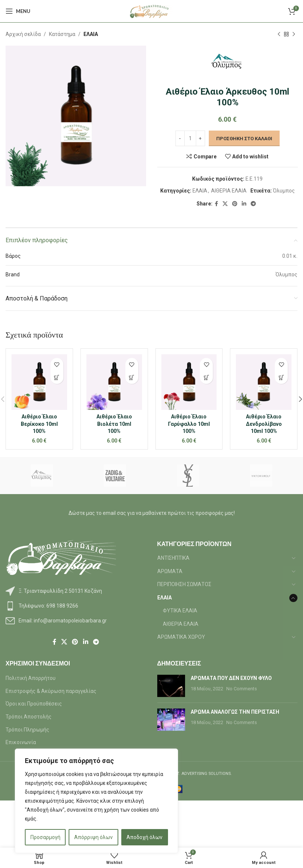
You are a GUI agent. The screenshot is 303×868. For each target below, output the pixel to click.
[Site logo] (152, 11)
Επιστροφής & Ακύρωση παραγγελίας (51, 691)
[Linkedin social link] (244, 204)
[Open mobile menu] (18, 11)
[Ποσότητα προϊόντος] (190, 139)
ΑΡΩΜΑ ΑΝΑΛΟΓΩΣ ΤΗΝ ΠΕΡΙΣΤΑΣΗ (235, 712)
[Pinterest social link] (235, 204)
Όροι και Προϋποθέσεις (34, 704)
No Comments (242, 689)
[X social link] (225, 204)
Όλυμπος (284, 191)
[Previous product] (279, 34)
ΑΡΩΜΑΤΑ (170, 571)
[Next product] (294, 34)
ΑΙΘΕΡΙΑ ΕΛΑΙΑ (228, 191)
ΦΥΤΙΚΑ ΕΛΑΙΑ (180, 611)
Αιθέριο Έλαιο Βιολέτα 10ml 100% (114, 424)
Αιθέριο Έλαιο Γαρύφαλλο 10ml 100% (189, 424)
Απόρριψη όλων (93, 837)
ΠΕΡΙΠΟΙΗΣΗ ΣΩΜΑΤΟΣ (184, 584)
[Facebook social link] (216, 204)
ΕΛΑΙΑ (91, 34)
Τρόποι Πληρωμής (27, 730)
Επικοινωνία (21, 742)
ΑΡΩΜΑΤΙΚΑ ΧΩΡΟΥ (181, 637)
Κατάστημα (62, 34)
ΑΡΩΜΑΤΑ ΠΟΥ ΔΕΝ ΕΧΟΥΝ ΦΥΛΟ (231, 678)
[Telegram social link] (253, 204)
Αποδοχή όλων (144, 837)
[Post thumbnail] (171, 686)
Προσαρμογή (45, 837)
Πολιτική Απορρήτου (31, 678)
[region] (96, 801)
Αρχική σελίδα (23, 34)
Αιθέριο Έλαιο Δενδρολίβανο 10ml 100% (264, 424)
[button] (57, 377)
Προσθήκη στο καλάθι (244, 139)
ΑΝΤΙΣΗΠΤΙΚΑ (173, 558)
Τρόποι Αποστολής (29, 717)
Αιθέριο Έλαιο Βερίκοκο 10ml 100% (39, 424)
